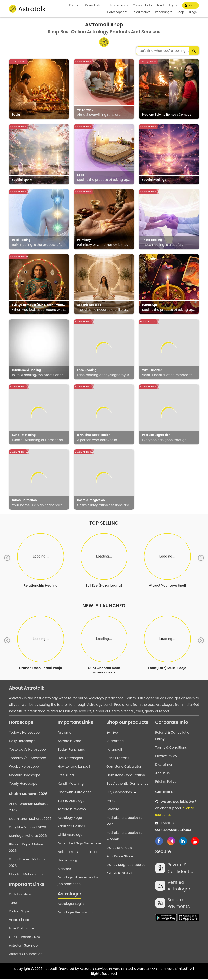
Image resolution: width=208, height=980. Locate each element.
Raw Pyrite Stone (120, 857)
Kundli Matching (71, 784)
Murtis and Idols (119, 849)
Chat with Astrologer (74, 793)
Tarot (160, 5)
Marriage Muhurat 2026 (28, 837)
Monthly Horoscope (25, 776)
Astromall (65, 733)
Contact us (165, 793)
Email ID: (177, 828)
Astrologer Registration (76, 913)
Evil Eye (112, 733)
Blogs (193, 12)
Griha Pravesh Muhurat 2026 (28, 863)
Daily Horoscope (22, 742)
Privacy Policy (166, 757)
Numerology (119, 5)
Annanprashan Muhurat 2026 (28, 808)
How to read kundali (74, 767)
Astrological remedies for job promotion (78, 881)
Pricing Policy (166, 782)
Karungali (114, 750)
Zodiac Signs (19, 912)
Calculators (140, 12)
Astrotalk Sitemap (23, 946)
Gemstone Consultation (126, 776)
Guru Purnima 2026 (24, 938)
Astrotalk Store (69, 742)
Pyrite (111, 801)
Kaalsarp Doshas (71, 827)
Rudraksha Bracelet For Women (125, 837)
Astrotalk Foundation (26, 955)
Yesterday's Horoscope (27, 750)
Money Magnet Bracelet (126, 866)
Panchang (162, 12)
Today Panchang (71, 750)
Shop (181, 12)
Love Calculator (22, 929)
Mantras (64, 870)
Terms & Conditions (171, 748)
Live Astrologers (70, 759)
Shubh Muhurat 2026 (28, 795)
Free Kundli (67, 776)
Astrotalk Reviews (72, 810)
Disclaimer (164, 765)
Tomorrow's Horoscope (28, 759)
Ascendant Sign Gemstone (79, 844)
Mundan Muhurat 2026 (27, 875)
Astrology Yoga (70, 818)
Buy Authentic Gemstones (127, 784)
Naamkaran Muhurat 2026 (30, 820)
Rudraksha (115, 742)
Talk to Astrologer (72, 801)
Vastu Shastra (20, 921)
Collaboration (20, 895)
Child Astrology (70, 836)
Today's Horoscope (24, 733)
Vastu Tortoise (118, 759)
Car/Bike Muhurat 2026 (28, 828)
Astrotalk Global (119, 874)
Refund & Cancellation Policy (173, 736)
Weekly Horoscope (24, 767)
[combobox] (168, 51)
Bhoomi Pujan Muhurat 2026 (27, 848)
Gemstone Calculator (124, 767)
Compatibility (142, 5)
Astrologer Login (71, 905)
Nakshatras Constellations (79, 853)
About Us (162, 774)
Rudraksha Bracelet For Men (125, 822)
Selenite (113, 810)
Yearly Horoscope (23, 784)
